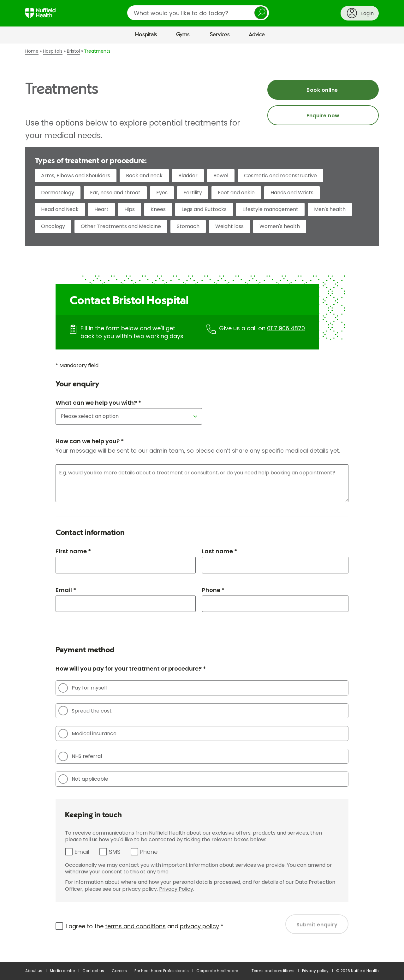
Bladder (188, 176)
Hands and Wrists (292, 193)
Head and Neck (60, 209)
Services (220, 35)
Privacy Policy (176, 889)
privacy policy (199, 926)
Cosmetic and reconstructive (280, 176)
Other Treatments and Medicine (121, 226)
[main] (202, 503)
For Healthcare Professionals (162, 971)
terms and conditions (135, 926)
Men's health (330, 209)
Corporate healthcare (217, 971)
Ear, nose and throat (115, 193)
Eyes (162, 193)
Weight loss (229, 226)
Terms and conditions (273, 971)
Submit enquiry (317, 925)
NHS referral (80, 756)
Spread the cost (85, 711)
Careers (119, 971)
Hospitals (146, 35)
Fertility (193, 193)
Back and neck (144, 176)
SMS (115, 852)
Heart (101, 209)
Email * (66, 590)
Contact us (93, 971)
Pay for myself (83, 688)
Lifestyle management (270, 209)
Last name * (220, 551)
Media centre (62, 971)
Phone (149, 852)
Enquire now (323, 116)
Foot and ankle (236, 193)
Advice (257, 35)
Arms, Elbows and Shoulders (76, 176)
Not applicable (83, 779)
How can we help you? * (90, 441)
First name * (73, 551)
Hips (130, 209)
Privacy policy (315, 971)
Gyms (183, 35)
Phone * (213, 590)
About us (34, 971)
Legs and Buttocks (204, 209)
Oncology (53, 226)
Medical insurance (87, 734)
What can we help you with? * (98, 403)
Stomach (188, 226)
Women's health (280, 226)
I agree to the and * (145, 926)
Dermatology (58, 193)
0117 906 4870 (286, 328)
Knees (158, 209)
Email (82, 852)
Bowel (221, 176)
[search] (198, 13)
